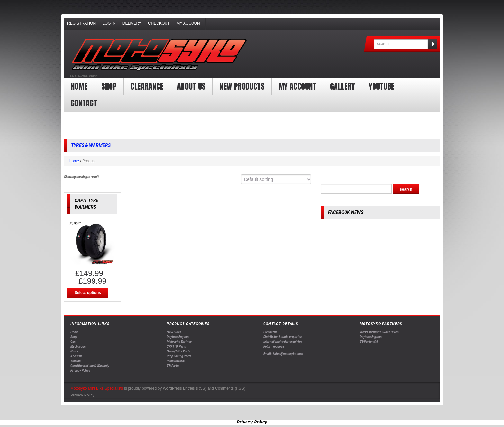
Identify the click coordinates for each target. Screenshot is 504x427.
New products (242, 86)
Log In (109, 23)
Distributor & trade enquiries (283, 337)
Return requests (274, 347)
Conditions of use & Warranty (90, 366)
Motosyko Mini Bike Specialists (97, 388)
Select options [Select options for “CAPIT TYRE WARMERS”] (88, 293)
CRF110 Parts (176, 347)
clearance (147, 86)
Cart (73, 342)
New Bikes (174, 332)
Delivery (132, 23)
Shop (109, 86)
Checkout (159, 23)
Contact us (270, 332)
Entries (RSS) (195, 388)
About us (191, 86)
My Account (189, 23)
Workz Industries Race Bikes (379, 332)
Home (79, 86)
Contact (84, 103)
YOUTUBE (382, 86)
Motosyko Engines (179, 342)
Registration (81, 23)
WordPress (172, 388)
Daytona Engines (178, 337)
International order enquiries (283, 342)
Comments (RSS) (230, 388)
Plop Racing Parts (179, 356)
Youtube (76, 361)
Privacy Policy (80, 371)
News (74, 351)
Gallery (342, 86)
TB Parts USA (369, 342)
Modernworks (176, 361)
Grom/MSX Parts (179, 351)
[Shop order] (276, 179)
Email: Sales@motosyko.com (283, 354)
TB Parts (173, 366)
